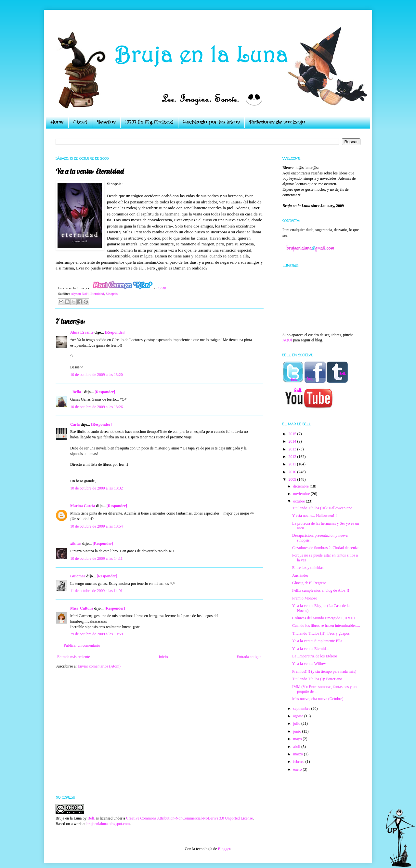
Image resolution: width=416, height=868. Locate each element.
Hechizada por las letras (211, 122)
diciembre (301, 486)
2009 (293, 479)
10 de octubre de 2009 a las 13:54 (97, 526)
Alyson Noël (80, 294)
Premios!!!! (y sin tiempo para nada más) (324, 671)
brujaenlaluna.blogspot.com (108, 824)
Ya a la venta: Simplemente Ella (317, 641)
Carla (75, 424)
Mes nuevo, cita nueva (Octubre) (318, 699)
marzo (299, 754)
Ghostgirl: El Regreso (309, 583)
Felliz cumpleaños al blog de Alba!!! (321, 590)
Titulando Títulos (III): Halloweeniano (322, 508)
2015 (293, 434)
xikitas (76, 544)
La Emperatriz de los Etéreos (315, 656)
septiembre (302, 709)
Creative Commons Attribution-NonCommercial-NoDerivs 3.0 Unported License (189, 818)
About (80, 122)
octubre (299, 501)
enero (298, 769)
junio (298, 731)
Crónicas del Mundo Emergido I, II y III (324, 618)
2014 (293, 441)
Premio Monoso (305, 598)
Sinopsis (112, 294)
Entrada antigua (249, 657)
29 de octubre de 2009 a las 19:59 (97, 634)
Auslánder (300, 575)
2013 (293, 449)
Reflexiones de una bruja (277, 122)
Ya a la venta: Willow (309, 664)
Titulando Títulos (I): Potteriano (317, 679)
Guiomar (78, 576)
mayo (298, 739)
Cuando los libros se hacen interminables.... (326, 626)
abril (297, 747)
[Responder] (115, 332)
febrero (299, 762)
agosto (299, 716)
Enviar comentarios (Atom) (99, 666)
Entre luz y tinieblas (308, 568)
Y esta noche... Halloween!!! (315, 516)
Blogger (224, 849)
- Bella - (77, 392)
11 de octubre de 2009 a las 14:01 (96, 591)
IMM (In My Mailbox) (149, 122)
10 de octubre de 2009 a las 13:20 (97, 375)
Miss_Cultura (82, 608)
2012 (293, 457)
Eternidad (97, 294)
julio (297, 723)
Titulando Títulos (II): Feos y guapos (321, 633)
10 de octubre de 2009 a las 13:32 (97, 488)
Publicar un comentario (82, 645)
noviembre (302, 494)
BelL (91, 818)
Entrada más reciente (74, 657)
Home (57, 122)
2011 (293, 464)
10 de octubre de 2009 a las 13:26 (97, 407)
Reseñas (106, 122)
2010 (293, 472)
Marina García (83, 506)
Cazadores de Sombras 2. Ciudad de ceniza (326, 548)
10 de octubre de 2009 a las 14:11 (96, 558)
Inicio (163, 657)
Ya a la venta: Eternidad (311, 649)
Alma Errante (82, 332)
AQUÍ (287, 340)
